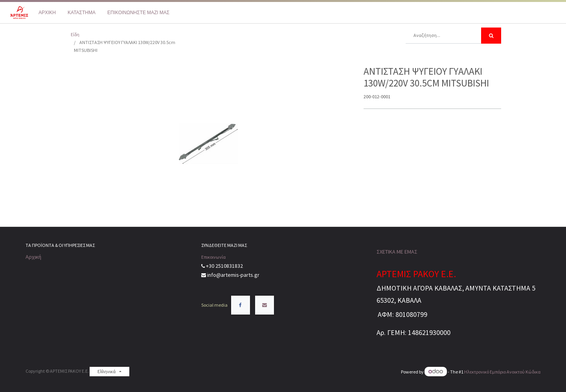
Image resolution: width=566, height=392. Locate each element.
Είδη (75, 34)
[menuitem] (47, 13)
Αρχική (33, 257)
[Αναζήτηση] (491, 36)
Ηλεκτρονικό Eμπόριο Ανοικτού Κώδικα (502, 372)
